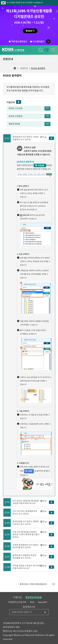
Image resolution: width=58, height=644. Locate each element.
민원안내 (24, 68)
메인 (15, 68)
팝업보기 (30, 31)
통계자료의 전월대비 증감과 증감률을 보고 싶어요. (25, 557)
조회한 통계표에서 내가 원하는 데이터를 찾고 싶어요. (26, 546)
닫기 (42, 137)
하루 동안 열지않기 (19, 41)
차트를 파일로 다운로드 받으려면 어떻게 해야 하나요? (27, 567)
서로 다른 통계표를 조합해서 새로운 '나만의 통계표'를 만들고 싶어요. (26, 535)
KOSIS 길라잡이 (38, 68)
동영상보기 (19, 102)
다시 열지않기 (38, 41)
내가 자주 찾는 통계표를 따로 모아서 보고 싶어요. (25, 513)
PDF (48, 108)
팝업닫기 (48, 41)
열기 (42, 501)
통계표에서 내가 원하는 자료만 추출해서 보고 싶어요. (26, 138)
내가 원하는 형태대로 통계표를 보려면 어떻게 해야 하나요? (26, 502)
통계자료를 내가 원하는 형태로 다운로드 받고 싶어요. (26, 523)
